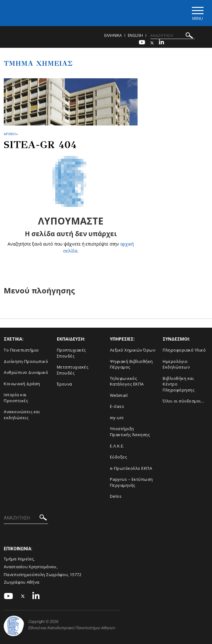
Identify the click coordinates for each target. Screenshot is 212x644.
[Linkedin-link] (161, 43)
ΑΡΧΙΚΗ (10, 134)
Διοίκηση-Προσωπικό (26, 361)
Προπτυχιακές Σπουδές (71, 353)
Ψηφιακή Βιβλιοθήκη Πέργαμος (131, 364)
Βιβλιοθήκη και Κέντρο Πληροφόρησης (179, 384)
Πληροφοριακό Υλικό (184, 350)
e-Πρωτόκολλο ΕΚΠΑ (131, 468)
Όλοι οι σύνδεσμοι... (183, 401)
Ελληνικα (113, 35)
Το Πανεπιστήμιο (21, 350)
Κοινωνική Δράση (22, 384)
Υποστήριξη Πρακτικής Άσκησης (130, 432)
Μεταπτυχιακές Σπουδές (73, 370)
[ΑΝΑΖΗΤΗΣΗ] (173, 36)
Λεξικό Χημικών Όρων (133, 350)
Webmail (119, 395)
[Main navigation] (197, 13)
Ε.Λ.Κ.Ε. (117, 446)
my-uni (117, 418)
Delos (116, 496)
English (135, 35)
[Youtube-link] (142, 43)
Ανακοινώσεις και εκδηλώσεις (22, 415)
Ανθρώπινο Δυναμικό (26, 372)
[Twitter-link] (152, 43)
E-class (117, 406)
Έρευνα (65, 384)
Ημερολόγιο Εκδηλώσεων (176, 364)
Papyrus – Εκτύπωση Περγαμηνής (131, 482)
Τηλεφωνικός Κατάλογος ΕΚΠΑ (127, 381)
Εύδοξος (119, 457)
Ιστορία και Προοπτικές (16, 398)
